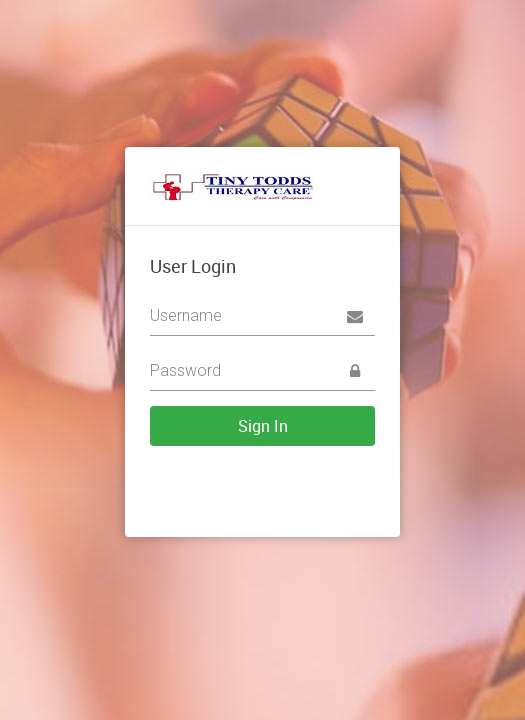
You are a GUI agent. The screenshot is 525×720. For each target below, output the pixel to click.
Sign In (263, 426)
